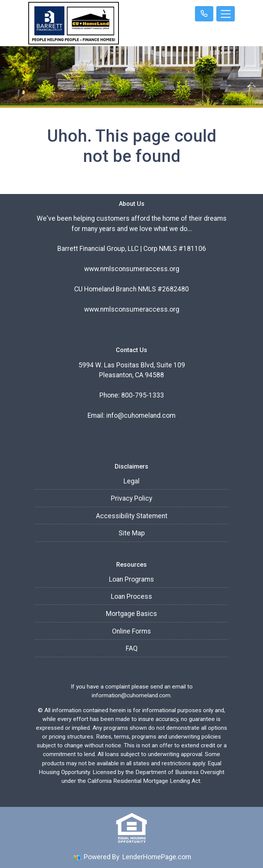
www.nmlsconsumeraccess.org (132, 269)
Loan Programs (131, 579)
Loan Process (131, 596)
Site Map (132, 533)
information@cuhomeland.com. (132, 695)
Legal (131, 481)
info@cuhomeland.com (141, 415)
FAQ (132, 648)
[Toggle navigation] (226, 14)
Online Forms (131, 631)
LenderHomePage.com (157, 857)
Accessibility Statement (132, 516)
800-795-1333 (143, 395)
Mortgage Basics (131, 614)
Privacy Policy (131, 498)
